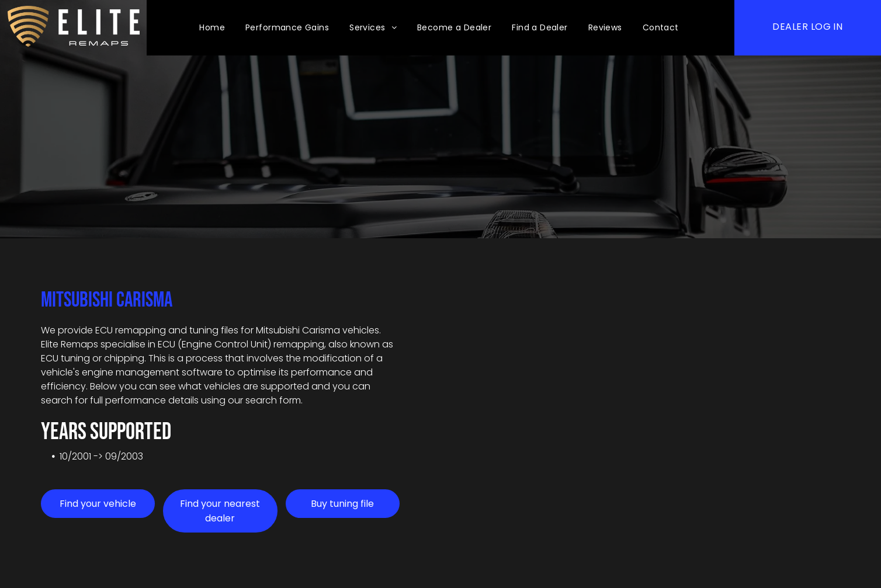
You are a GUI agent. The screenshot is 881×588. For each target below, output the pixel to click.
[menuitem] (214, 28)
